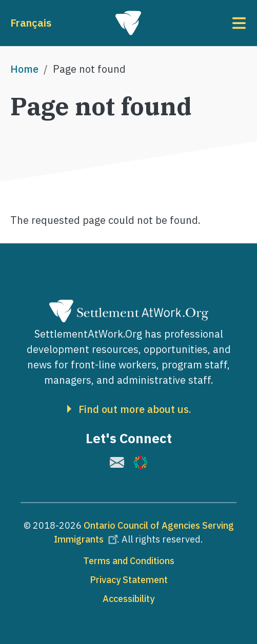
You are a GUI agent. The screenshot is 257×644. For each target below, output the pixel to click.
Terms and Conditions (129, 561)
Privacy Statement (129, 580)
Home (24, 69)
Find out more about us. (135, 409)
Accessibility (128, 599)
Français (31, 23)
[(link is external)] (117, 462)
